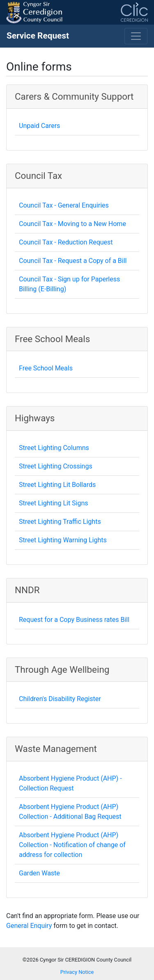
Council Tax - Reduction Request (66, 242)
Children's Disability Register (60, 699)
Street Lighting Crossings (56, 466)
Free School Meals (46, 368)
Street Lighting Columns (54, 448)
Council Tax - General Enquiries (64, 205)
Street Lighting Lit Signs (54, 503)
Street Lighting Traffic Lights (60, 522)
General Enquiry (29, 926)
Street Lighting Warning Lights (63, 540)
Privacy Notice (77, 972)
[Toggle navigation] (136, 36)
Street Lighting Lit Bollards (57, 485)
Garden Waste (39, 873)
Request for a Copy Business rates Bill (74, 620)
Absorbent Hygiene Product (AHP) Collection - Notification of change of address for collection (72, 845)
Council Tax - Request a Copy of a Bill (73, 261)
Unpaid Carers (39, 126)
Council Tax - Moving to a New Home (72, 224)
